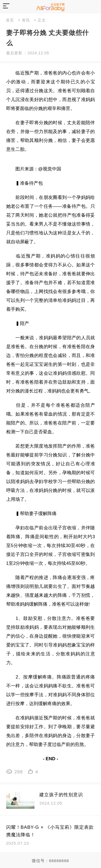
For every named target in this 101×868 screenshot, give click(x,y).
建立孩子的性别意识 (61, 795)
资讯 (26, 20)
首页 (10, 20)
